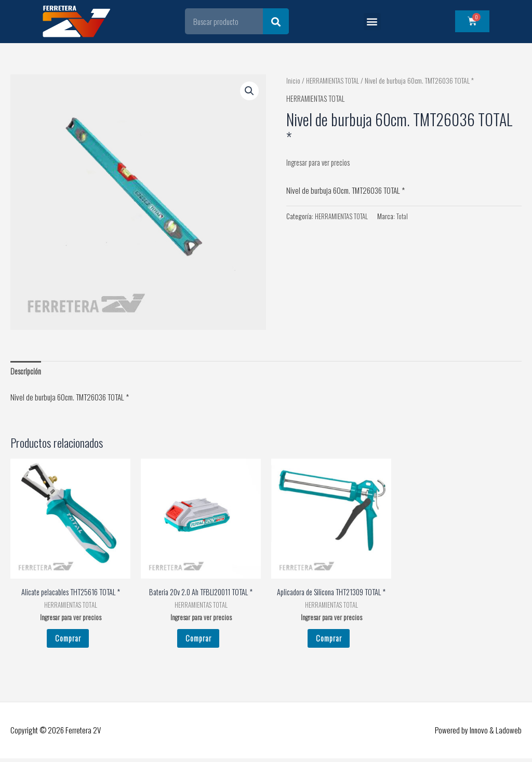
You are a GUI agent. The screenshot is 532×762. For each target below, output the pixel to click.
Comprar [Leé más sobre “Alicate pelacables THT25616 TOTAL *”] (68, 640)
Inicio (293, 81)
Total (403, 216)
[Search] (276, 21)
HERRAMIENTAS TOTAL (333, 81)
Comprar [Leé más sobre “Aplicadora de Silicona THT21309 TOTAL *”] (329, 640)
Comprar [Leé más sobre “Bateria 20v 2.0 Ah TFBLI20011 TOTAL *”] (198, 640)
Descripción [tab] (26, 371)
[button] (372, 22)
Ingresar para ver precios (321, 162)
